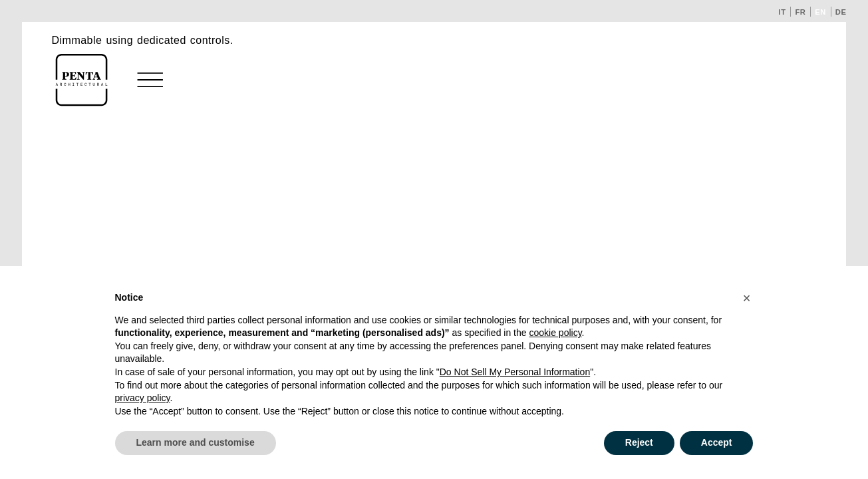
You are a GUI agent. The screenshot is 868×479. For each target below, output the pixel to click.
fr (800, 12)
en (820, 12)
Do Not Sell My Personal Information (515, 372)
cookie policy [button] (555, 333)
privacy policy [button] (143, 398)
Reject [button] (639, 442)
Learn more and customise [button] (196, 442)
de (841, 12)
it (783, 12)
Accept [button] (717, 442)
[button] (747, 298)
